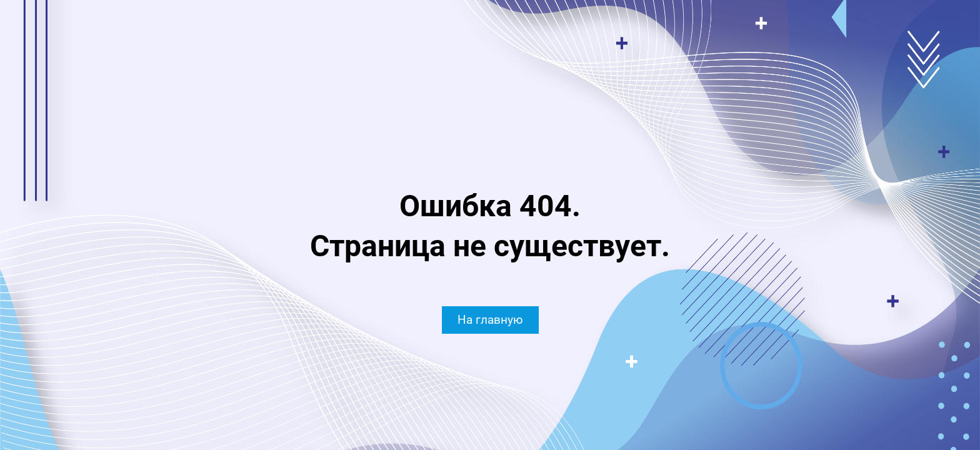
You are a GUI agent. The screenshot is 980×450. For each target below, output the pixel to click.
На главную (490, 320)
